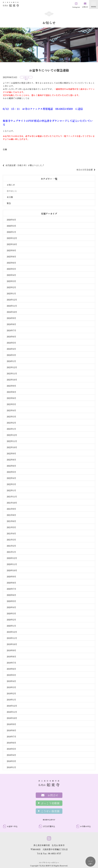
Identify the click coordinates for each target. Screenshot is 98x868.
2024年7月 (11, 330)
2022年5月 (11, 472)
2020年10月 (12, 570)
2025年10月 (12, 244)
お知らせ (26, 77)
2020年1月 (11, 626)
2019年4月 (11, 681)
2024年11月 (12, 306)
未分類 (10, 197)
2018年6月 (11, 743)
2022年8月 (11, 460)
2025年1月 (11, 293)
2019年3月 (11, 687)
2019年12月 (12, 632)
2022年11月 (12, 441)
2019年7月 (11, 663)
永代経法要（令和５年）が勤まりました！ (25, 165)
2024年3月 (11, 355)
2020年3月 (11, 613)
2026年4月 (11, 220)
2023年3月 (11, 417)
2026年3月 (11, 226)
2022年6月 (11, 466)
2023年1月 (11, 429)
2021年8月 (11, 515)
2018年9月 (11, 724)
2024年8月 (11, 324)
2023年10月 (12, 380)
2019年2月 (11, 693)
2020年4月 (11, 607)
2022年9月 (11, 453)
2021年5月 (11, 527)
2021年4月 (11, 533)
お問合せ (53, 795)
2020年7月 (11, 589)
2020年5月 (11, 601)
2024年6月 (11, 337)
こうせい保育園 (50, 811)
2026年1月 (11, 232)
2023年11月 (12, 373)
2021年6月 (11, 521)
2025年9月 (11, 250)
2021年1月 (11, 552)
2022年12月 (12, 435)
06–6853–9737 (55, 853)
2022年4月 (11, 478)
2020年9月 (11, 576)
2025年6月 (11, 263)
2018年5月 (11, 749)
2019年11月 (12, 638)
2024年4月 (11, 349)
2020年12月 (12, 558)
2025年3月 (11, 281)
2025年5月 (11, 269)
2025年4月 (11, 275)
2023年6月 (11, 398)
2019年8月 (11, 656)
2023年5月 (11, 404)
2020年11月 (12, 564)
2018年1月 (11, 767)
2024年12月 (12, 300)
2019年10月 (12, 644)
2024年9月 (11, 318)
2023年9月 (11, 386)
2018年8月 (11, 730)
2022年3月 (11, 484)
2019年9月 (11, 650)
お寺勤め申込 (85, 826)
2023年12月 (12, 367)
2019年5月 (11, 675)
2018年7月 (11, 736)
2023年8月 (11, 392)
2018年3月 (11, 761)
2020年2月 (11, 620)
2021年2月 (11, 546)
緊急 (26, 79)
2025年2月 (11, 287)
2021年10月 (12, 503)
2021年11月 (12, 496)
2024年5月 (11, 343)
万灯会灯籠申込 (49, 826)
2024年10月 (12, 312)
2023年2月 (11, 423)
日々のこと (12, 191)
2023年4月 (11, 410)
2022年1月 (11, 490)
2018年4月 (11, 755)
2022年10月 (12, 447)
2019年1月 (11, 700)
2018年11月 (12, 712)
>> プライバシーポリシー (49, 863)
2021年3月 (11, 540)
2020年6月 (11, 595)
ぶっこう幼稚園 (50, 803)
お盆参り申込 (12, 826)
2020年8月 (11, 583)
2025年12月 (12, 238)
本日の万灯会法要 (84, 170)
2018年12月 (12, 706)
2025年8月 (11, 257)
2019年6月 (11, 669)
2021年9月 (11, 509)
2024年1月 (11, 361)
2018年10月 (12, 718)
